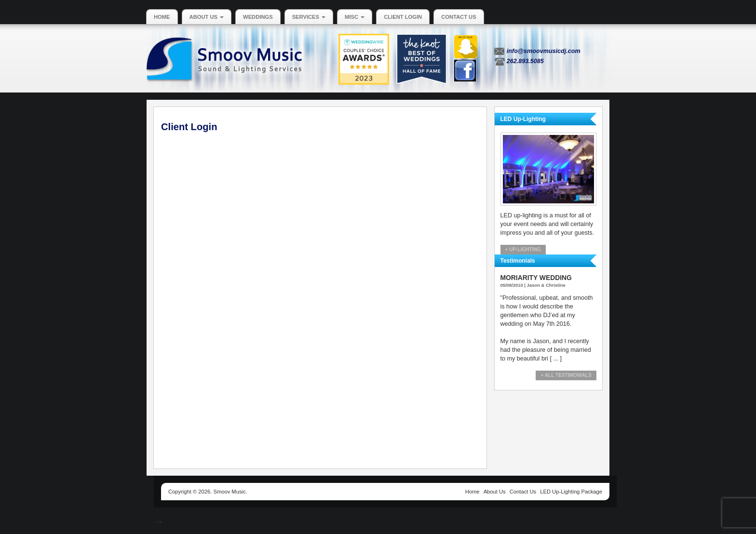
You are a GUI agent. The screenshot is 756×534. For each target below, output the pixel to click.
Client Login (403, 17)
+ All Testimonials (566, 375)
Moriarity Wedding (536, 278)
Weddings (258, 17)
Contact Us (459, 17)
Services (309, 17)
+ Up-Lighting (523, 249)
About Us (207, 17)
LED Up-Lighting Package (571, 492)
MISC (355, 17)
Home (162, 17)
